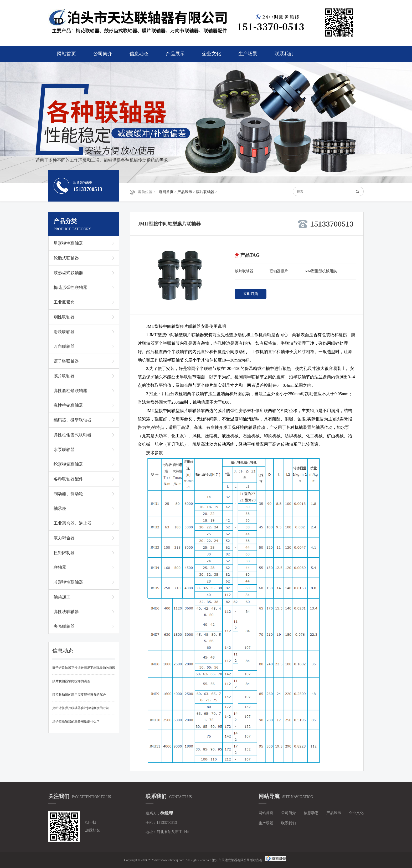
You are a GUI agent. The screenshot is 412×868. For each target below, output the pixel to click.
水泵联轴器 (64, 450)
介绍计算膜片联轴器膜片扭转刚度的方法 (81, 708)
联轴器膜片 (279, 271)
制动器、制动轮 (68, 494)
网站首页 (66, 54)
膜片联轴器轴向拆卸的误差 (71, 681)
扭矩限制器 (64, 553)
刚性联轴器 (64, 317)
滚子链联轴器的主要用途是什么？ (76, 721)
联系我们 (284, 54)
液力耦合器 (64, 538)
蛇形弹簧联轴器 (68, 464)
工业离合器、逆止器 (73, 523)
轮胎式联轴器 (66, 258)
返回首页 (166, 192)
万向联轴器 (64, 346)
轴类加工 (62, 597)
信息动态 (139, 54)
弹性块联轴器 (66, 612)
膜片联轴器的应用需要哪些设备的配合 (79, 695)
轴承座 (60, 508)
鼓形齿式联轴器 (68, 273)
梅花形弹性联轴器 (70, 287)
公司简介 (103, 54)
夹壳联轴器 (64, 626)
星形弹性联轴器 (68, 243)
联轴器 (60, 567)
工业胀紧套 (64, 302)
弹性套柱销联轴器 (70, 391)
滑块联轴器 (64, 332)
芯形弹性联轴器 (68, 582)
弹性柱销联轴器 (68, 405)
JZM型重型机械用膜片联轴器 (321, 272)
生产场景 (248, 54)
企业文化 (212, 54)
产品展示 (175, 54)
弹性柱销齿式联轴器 (73, 435)
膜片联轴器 (205, 192)
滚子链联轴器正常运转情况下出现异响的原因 (84, 668)
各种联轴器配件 (68, 479)
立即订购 (251, 294)
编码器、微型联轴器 (73, 420)
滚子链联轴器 (66, 361)
